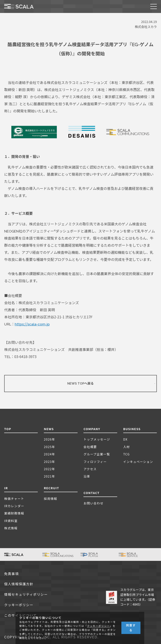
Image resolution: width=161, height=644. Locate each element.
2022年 (49, 469)
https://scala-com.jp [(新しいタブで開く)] (32, 324)
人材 (127, 447)
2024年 (49, 454)
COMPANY (92, 429)
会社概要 (90, 447)
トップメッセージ (97, 439)
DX (125, 439)
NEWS (49, 429)
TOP (8, 429)
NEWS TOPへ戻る (80, 384)
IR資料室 (11, 521)
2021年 (49, 476)
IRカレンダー (14, 506)
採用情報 (51, 499)
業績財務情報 (14, 513)
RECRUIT (51, 488)
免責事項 (12, 574)
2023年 (49, 462)
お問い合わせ (93, 503)
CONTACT (91, 493)
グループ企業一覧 (97, 454)
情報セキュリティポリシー (26, 595)
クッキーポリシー (19, 605)
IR (6, 488)
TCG (127, 454)
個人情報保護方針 (19, 584)
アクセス (90, 469)
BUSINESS (132, 429)
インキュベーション (138, 462)
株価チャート (14, 499)
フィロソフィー (95, 462)
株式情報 (11, 528)
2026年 (49, 439)
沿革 (87, 476)
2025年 (49, 447)
